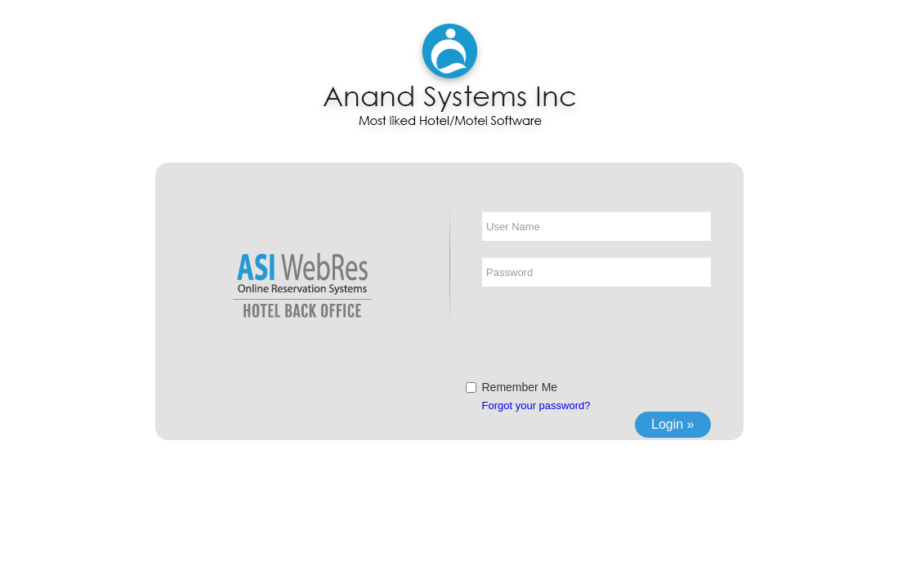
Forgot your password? (536, 405)
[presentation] (606, 335)
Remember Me (520, 387)
